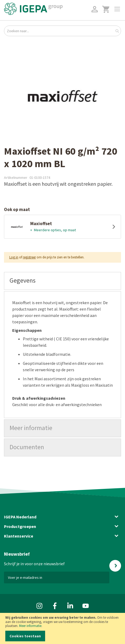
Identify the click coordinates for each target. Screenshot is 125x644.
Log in (14, 257)
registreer (29, 257)
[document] (62, 628)
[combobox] (62, 31)
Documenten (27, 447)
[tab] (62, 281)
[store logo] (33, 9)
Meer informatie (30, 626)
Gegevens (23, 280)
